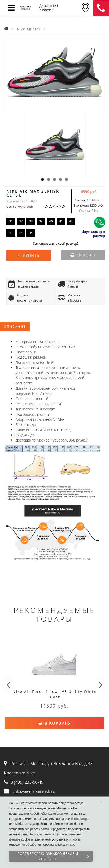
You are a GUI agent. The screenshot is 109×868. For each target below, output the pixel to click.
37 (21, 221)
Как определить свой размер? (56, 244)
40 (51, 221)
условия (58, 839)
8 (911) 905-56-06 (101, 8)
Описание (15, 327)
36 (11, 221)
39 (41, 221)
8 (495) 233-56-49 (27, 782)
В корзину (83, 255)
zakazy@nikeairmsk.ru (34, 792)
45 (31, 233)
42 (71, 221)
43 (11, 233)
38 (31, 221)
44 (21, 233)
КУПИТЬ (31, 255)
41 (61, 221)
